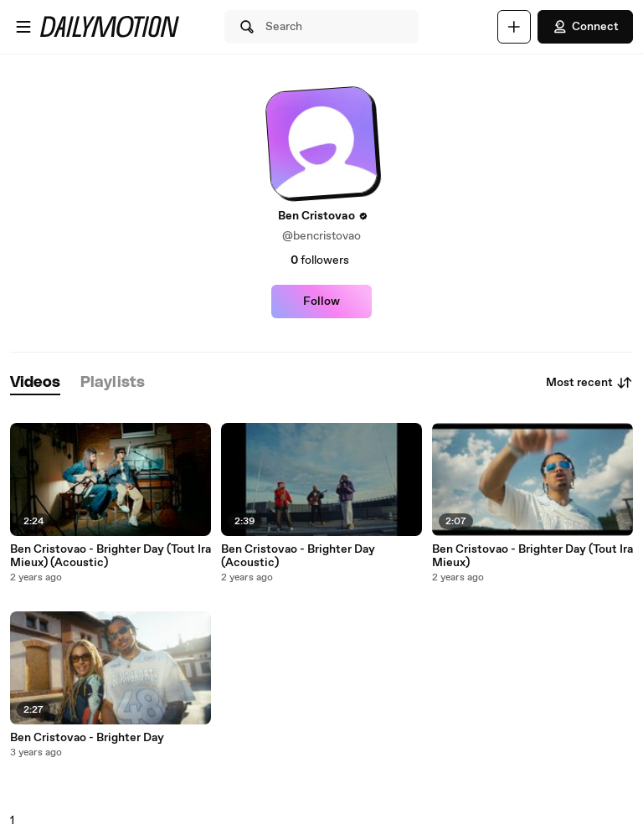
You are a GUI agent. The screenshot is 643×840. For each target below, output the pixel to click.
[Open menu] (23, 27)
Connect (585, 27)
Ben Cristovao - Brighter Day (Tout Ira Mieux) (532, 556)
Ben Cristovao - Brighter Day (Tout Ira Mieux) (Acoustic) (111, 556)
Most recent (589, 383)
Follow (321, 301)
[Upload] (514, 27)
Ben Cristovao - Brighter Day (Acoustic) (298, 556)
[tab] (35, 383)
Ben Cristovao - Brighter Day (87, 738)
